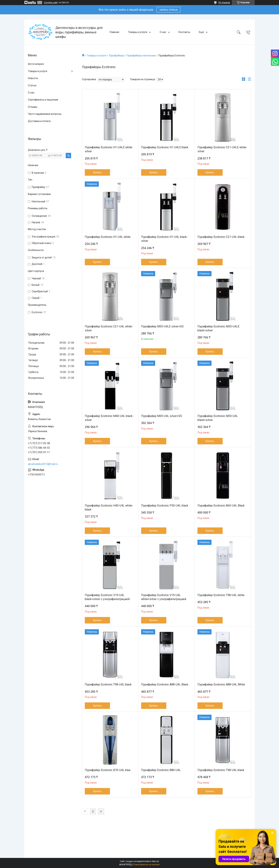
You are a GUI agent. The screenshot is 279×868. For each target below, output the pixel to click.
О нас (163, 32)
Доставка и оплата (39, 121)
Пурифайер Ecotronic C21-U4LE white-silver (222, 149)
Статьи (32, 85)
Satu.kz (155, 861)
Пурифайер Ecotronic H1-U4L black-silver (164, 239)
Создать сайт (51, 3)
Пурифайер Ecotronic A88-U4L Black (165, 684)
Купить (97, 172)
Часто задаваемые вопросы (45, 114)
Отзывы (33, 107)
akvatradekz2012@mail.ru (43, 464)
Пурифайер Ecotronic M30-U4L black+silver (218, 418)
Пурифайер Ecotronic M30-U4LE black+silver (218, 328)
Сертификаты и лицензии (43, 100)
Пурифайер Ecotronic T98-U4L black (108, 684)
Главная (114, 32)
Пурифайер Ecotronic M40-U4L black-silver (109, 418)
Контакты (184, 32)
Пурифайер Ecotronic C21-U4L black (221, 237)
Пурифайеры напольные (141, 56)
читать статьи (168, 10)
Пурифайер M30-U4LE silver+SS (162, 326)
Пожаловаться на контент (147, 865)
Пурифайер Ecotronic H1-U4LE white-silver (109, 149)
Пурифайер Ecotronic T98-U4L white (221, 595)
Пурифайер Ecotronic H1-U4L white (108, 237)
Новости (33, 78)
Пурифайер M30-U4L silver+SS (162, 416)
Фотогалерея (36, 64)
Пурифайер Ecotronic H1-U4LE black (165, 147)
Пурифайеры (117, 56)
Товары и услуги (138, 32)
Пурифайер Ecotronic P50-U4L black (165, 506)
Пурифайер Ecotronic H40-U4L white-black (109, 508)
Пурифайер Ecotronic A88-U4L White (221, 684)
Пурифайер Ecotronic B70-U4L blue (108, 770)
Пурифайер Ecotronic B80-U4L (161, 770)
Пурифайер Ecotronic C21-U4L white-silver (109, 328)
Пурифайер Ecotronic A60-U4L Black (221, 506)
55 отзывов (224, 3)
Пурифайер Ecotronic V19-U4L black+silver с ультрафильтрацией (107, 597)
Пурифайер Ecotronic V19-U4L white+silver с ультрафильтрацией (164, 597)
